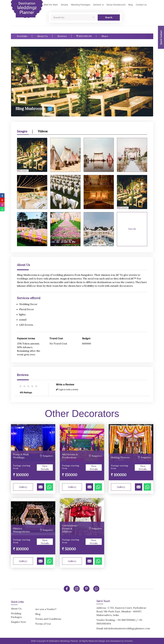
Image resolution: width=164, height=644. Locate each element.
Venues (64, 5)
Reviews (62, 36)
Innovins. (129, 641)
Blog (131, 5)
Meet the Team (51, 5)
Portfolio (22, 36)
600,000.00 (84, 36)
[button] (73, 18)
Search (109, 17)
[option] (82, 190)
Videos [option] (43, 131)
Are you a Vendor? (46, 609)
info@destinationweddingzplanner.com (127, 628)
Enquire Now (18, 622)
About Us (42, 36)
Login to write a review (67, 390)
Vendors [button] (97, 5)
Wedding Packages (81, 5)
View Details (45, 468)
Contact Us (141, 5)
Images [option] (22, 131)
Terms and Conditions (48, 619)
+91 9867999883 (126, 620)
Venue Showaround (116, 5)
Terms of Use (43, 624)
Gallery (23, 487)
